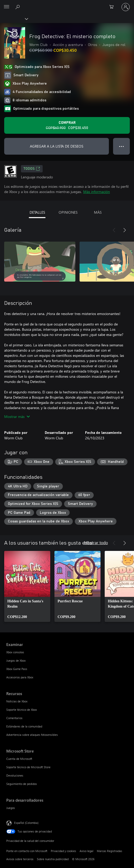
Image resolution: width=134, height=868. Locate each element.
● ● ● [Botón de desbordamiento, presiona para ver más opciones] (122, 146)
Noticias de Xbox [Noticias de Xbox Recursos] (17, 701)
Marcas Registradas (110, 851)
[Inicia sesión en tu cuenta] (126, 7)
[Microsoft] (67, 4)
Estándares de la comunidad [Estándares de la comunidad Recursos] (24, 726)
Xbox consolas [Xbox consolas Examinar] (15, 652)
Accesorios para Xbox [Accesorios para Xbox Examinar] (20, 677)
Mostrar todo (96, 542)
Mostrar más (17, 416)
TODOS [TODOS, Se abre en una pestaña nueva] (32, 169)
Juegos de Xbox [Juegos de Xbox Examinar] (16, 660)
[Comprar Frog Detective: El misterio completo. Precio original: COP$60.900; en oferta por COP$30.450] (67, 125)
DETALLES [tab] (37, 212)
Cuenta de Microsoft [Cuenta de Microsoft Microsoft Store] (19, 759)
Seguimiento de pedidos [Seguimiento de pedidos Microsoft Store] (22, 784)
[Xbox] (14, 19)
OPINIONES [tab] (68, 212)
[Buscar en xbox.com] (18, 7)
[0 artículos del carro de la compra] (113, 7)
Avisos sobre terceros (20, 859)
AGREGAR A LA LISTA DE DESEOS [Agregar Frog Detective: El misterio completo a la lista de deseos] (57, 146)
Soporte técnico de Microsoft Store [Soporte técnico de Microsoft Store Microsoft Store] (28, 767)
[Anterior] (114, 230)
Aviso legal (86, 851)
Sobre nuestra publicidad (53, 859)
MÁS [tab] (98, 212)
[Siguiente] (125, 230)
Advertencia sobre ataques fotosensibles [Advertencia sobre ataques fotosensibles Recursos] (32, 735)
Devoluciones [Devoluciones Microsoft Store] (15, 775)
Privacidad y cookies (63, 851)
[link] (27, 586)
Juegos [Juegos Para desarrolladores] (11, 808)
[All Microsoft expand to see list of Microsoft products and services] (7, 7)
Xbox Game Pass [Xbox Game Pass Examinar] (17, 669)
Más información (97, 192)
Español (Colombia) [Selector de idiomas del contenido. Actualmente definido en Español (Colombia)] (26, 823)
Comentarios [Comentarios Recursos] (14, 718)
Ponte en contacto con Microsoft (27, 851)
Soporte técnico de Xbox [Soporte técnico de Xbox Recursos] (22, 710)
